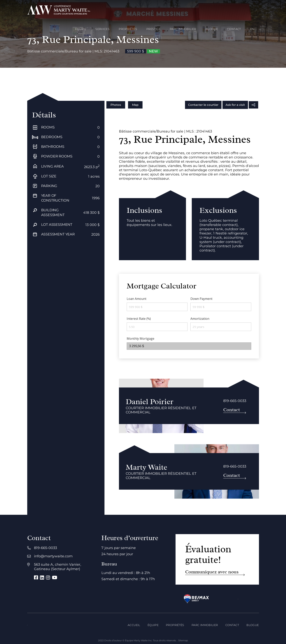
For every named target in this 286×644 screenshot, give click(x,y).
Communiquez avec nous (212, 572)
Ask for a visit (235, 105)
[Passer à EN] (252, 29)
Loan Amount (137, 299)
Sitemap (183, 640)
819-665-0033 (235, 401)
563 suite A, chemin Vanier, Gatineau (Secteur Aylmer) (58, 567)
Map (135, 105)
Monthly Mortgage (140, 339)
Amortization (200, 319)
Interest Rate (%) (139, 319)
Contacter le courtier (203, 105)
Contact (232, 410)
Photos (116, 105)
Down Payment (201, 299)
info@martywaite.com (53, 556)
